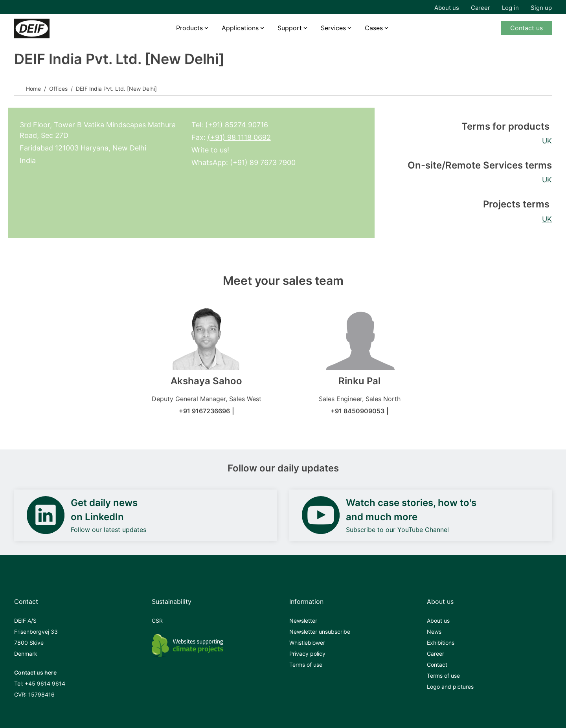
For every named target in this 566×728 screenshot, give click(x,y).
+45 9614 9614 (45, 683)
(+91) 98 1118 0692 (239, 137)
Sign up (541, 8)
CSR (157, 621)
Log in (510, 8)
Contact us (526, 28)
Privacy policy (307, 654)
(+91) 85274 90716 (237, 125)
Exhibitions (441, 643)
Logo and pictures (450, 687)
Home (33, 89)
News (434, 632)
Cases (374, 28)
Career (481, 8)
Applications (240, 28)
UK (547, 141)
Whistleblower (307, 643)
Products (189, 28)
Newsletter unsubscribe (320, 632)
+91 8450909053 (357, 411)
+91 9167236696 (204, 411)
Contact (437, 665)
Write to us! (210, 150)
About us (447, 8)
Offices (58, 89)
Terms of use (306, 665)
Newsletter (303, 621)
